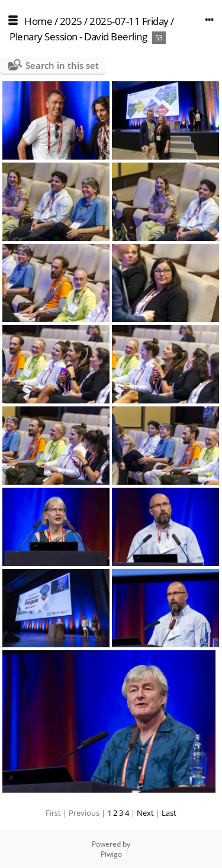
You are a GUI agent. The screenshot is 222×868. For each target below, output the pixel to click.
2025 (71, 21)
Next (145, 813)
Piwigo (111, 854)
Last (169, 813)
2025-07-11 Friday (129, 21)
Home (38, 21)
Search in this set (62, 65)
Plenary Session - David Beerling (78, 36)
